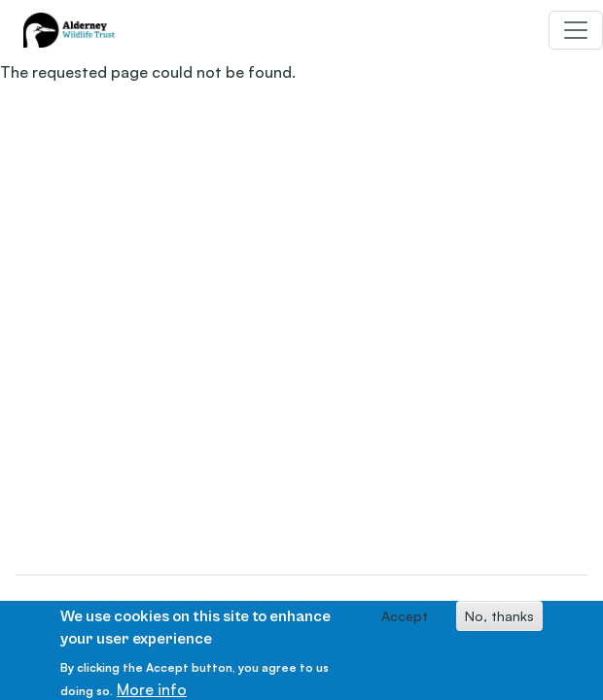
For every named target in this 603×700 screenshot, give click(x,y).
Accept (405, 620)
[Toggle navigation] (576, 30)
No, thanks (499, 620)
